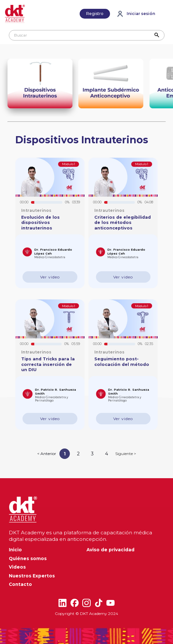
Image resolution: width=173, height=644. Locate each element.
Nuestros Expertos (32, 576)
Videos (17, 567)
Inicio (15, 550)
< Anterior (47, 454)
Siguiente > (126, 454)
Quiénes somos (28, 558)
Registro (95, 14)
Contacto (20, 584)
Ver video (50, 277)
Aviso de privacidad (110, 550)
